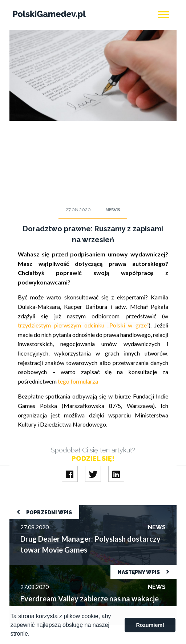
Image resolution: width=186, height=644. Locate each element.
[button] (32, 635)
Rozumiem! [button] (150, 625)
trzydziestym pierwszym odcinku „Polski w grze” (83, 325)
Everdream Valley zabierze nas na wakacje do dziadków (78, 568)
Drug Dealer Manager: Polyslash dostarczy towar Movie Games (89, 509)
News (113, 210)
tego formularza (78, 381)
